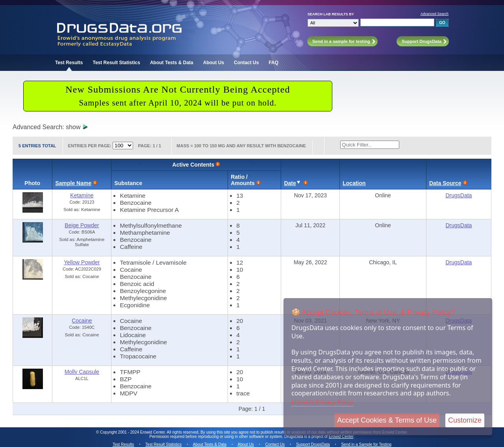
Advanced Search (435, 14)
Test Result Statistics (116, 63)
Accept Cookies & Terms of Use (387, 420)
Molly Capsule (82, 372)
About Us (214, 63)
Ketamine (82, 195)
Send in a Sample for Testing (366, 444)
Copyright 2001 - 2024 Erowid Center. (133, 432)
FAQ (273, 63)
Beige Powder (82, 225)
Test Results (69, 63)
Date (290, 183)
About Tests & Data (172, 63)
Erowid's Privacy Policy (322, 401)
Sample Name (73, 183)
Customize (465, 420)
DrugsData (459, 195)
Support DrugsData (313, 444)
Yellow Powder (82, 262)
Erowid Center (341, 437)
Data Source (445, 183)
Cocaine (82, 321)
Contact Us (246, 63)
